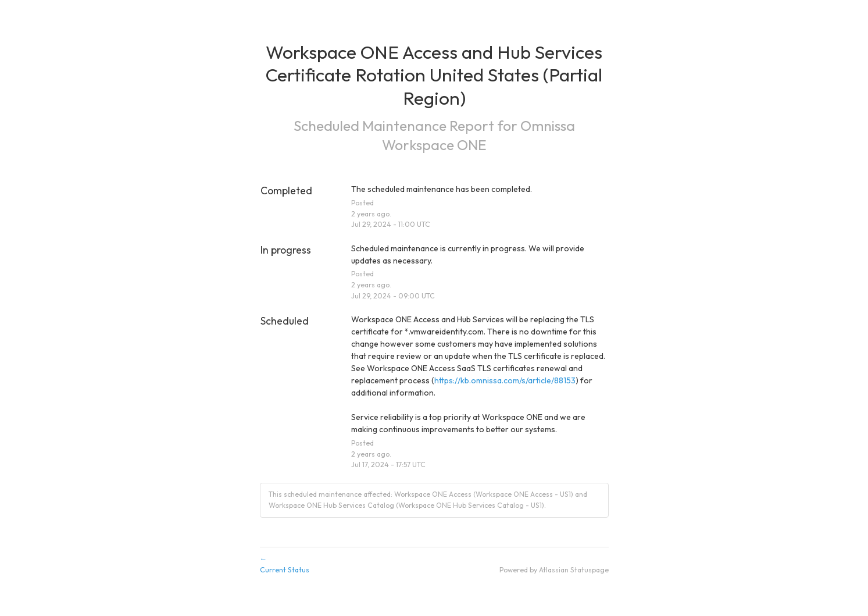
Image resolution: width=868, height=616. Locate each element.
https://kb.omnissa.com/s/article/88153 (505, 380)
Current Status (434, 564)
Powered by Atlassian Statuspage (554, 570)
